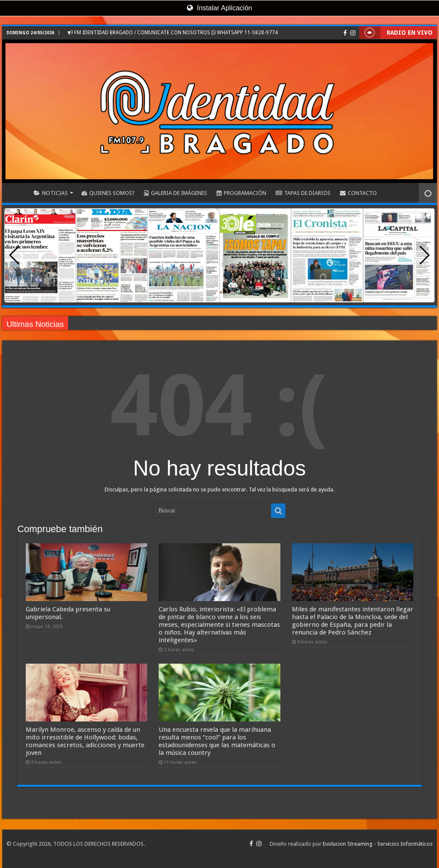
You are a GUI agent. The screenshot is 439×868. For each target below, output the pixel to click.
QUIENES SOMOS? (108, 193)
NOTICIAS (51, 193)
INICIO (18, 192)
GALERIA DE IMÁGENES (176, 193)
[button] (425, 255)
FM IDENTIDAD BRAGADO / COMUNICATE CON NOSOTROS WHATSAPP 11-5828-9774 (173, 33)
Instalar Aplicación (219, 8)
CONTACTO (358, 193)
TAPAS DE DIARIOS (303, 193)
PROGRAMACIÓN (241, 193)
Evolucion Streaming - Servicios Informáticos (378, 844)
